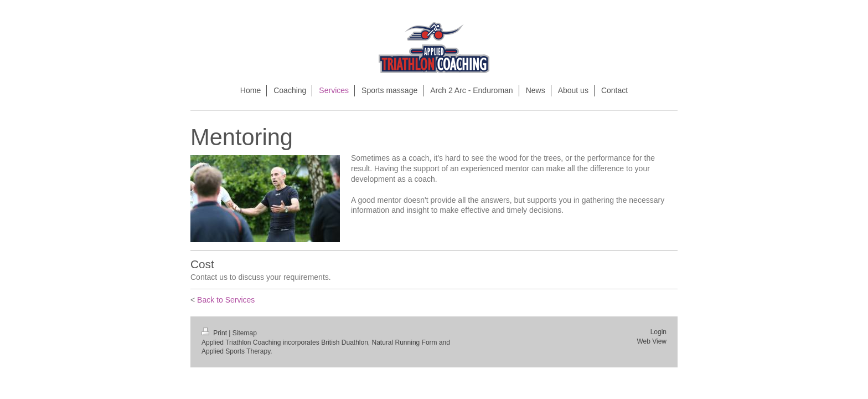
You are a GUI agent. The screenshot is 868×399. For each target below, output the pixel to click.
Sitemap (245, 333)
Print (215, 333)
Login (658, 332)
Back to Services (226, 300)
